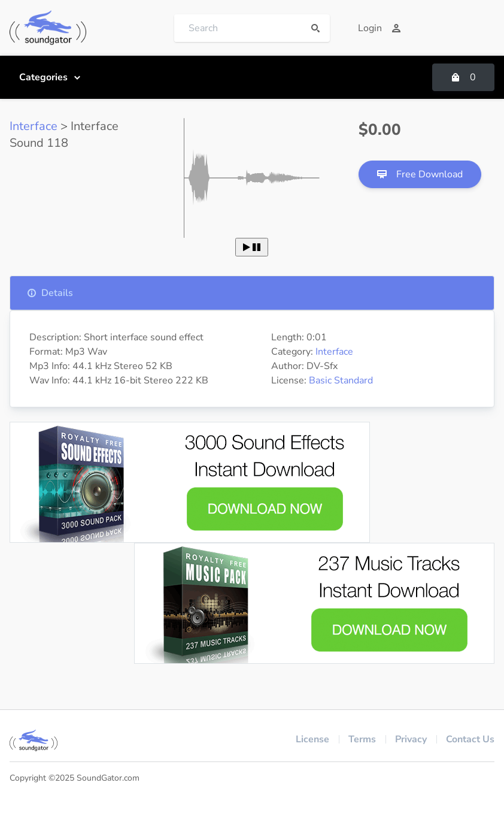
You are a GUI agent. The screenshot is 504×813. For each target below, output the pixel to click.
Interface (34, 126)
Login (379, 28)
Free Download (420, 174)
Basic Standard (341, 380)
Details (50, 293)
